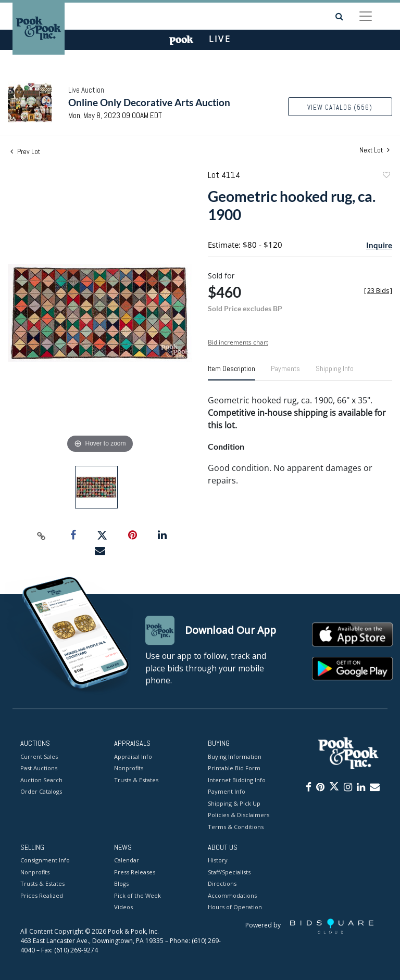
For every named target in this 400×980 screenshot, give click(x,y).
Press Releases (135, 872)
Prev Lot (25, 151)
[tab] (232, 373)
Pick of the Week (137, 895)
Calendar (127, 861)
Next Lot (374, 150)
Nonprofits (129, 768)
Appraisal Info (133, 756)
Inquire (379, 245)
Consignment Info (45, 861)
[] (378, 291)
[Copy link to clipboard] (42, 536)
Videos (123, 907)
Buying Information (235, 756)
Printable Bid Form (234, 768)
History (218, 861)
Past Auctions (39, 768)
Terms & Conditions (236, 827)
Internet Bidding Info (237, 780)
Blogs (121, 884)
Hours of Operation (235, 907)
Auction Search (41, 780)
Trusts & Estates (136, 780)
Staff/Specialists (229, 872)
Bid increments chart (238, 342)
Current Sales (39, 756)
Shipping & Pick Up (234, 803)
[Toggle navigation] (366, 16)
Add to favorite (386, 176)
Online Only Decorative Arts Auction (149, 102)
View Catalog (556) (340, 107)
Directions (222, 884)
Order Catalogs (41, 791)
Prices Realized (42, 895)
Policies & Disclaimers (239, 815)
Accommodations (232, 895)
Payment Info (227, 791)
